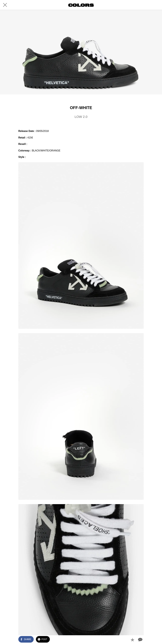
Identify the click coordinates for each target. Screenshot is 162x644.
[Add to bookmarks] (132, 640)
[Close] (5, 5)
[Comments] (140, 640)
